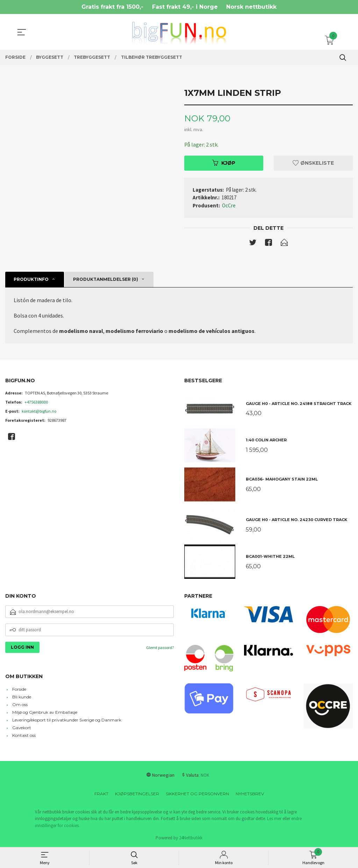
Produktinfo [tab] (31, 279)
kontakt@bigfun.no (39, 411)
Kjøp (224, 163)
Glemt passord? (160, 648)
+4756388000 (36, 402)
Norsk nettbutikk (251, 7)
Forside (19, 689)
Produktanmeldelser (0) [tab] (106, 279)
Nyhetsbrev (250, 794)
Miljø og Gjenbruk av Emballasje (45, 712)
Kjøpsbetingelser (137, 794)
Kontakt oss (24, 735)
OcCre (229, 205)
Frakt (101, 794)
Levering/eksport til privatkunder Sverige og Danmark (67, 720)
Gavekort (22, 728)
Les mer (274, 819)
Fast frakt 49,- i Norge (185, 7)
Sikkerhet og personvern (197, 794)
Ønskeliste (313, 163)
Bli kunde (22, 697)
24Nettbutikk (191, 838)
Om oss (20, 705)
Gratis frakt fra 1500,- (112, 7)
